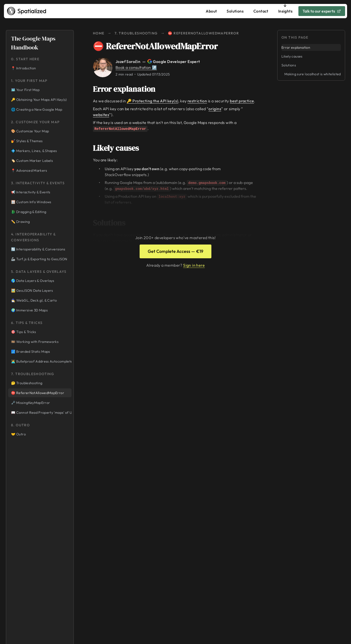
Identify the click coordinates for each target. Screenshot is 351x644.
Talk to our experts (322, 11)
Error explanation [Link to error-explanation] (128, 89)
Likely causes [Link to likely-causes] (119, 148)
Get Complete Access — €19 (175, 251)
